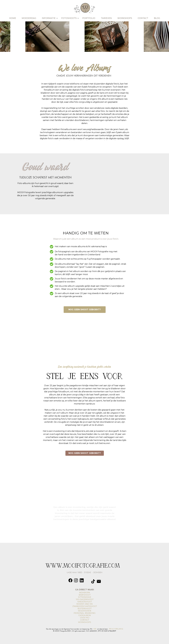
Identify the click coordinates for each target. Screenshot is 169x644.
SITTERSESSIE (85, 597)
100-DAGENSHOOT (85, 599)
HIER (95, 629)
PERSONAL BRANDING (85, 613)
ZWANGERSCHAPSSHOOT (85, 606)
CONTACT (85, 620)
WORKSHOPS (85, 622)
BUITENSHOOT (85, 609)
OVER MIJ (85, 618)
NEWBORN (85, 593)
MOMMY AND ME (85, 604)
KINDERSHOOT (85, 602)
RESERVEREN (85, 611)
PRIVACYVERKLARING (116, 629)
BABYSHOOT (85, 595)
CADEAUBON (85, 615)
